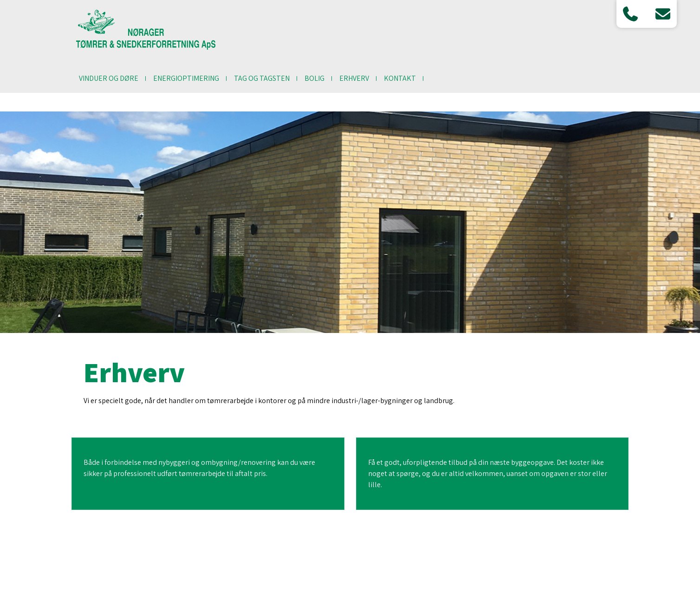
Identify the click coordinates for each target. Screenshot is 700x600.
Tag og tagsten (262, 78)
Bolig (314, 78)
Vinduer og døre (109, 78)
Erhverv (354, 78)
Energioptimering (186, 78)
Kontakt (400, 78)
